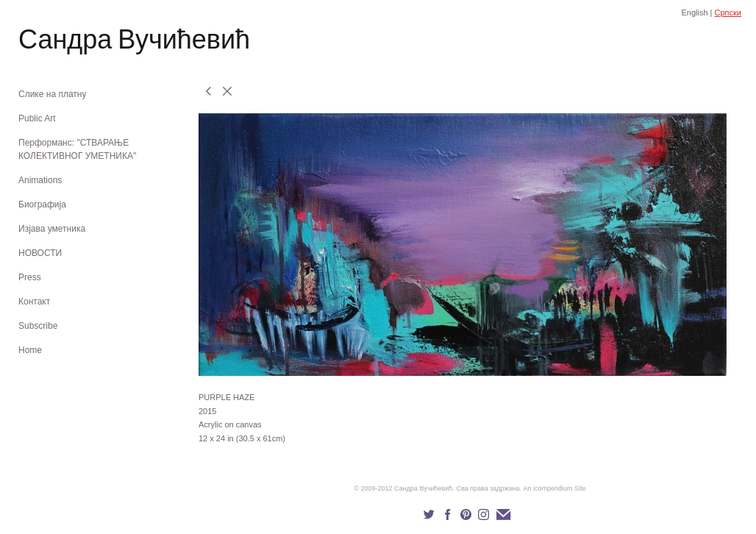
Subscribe (38, 326)
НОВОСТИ (40, 253)
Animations (40, 180)
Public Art (37, 118)
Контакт (34, 302)
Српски (728, 13)
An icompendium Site (555, 488)
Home (30, 350)
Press (30, 277)
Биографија (42, 204)
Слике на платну (52, 94)
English (694, 13)
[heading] (55, 42)
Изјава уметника (52, 229)
